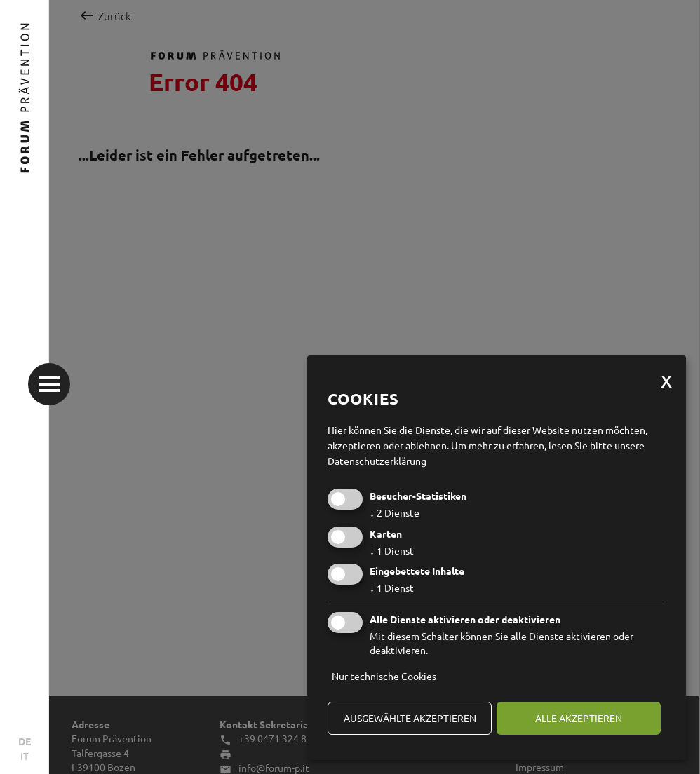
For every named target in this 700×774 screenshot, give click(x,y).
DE (25, 741)
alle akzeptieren (579, 718)
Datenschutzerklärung (377, 461)
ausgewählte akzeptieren (410, 718)
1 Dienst (392, 550)
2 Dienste (395, 512)
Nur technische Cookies (384, 676)
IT (25, 756)
